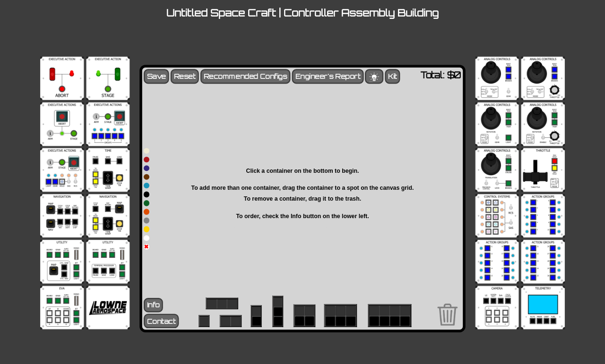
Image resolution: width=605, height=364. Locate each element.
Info (153, 305)
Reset (185, 76)
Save (156, 76)
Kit (392, 76)
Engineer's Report (328, 76)
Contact (161, 321)
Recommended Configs (246, 76)
